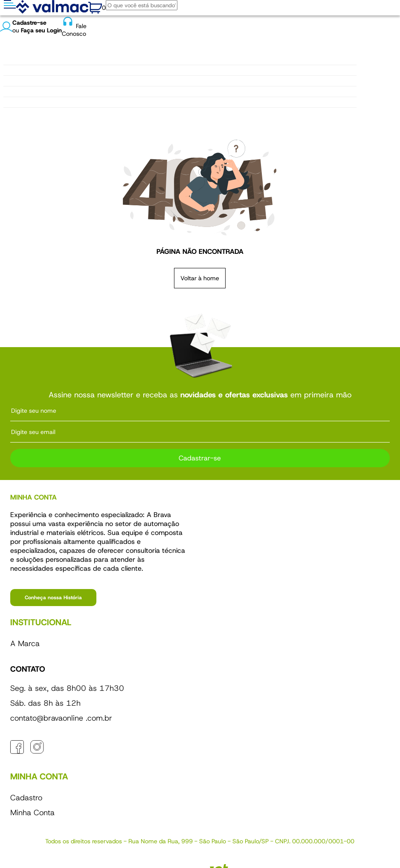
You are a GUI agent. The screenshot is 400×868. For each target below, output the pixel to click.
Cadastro (26, 798)
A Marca (25, 644)
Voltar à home (200, 278)
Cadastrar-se (200, 458)
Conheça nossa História (53, 598)
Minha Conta (32, 813)
